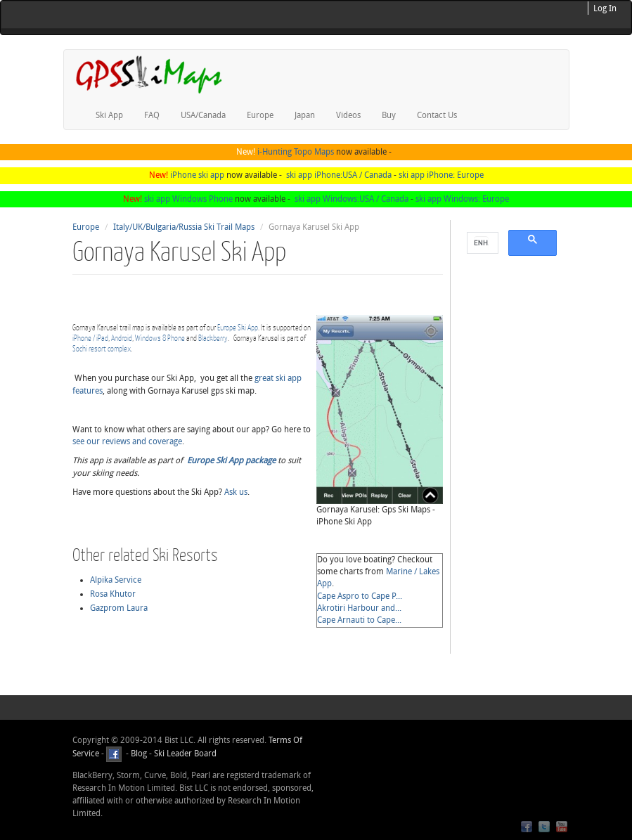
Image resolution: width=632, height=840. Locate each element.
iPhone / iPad (90, 338)
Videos (348, 115)
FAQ (152, 115)
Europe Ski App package (231, 460)
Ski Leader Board (184, 754)
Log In (605, 8)
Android (122, 338)
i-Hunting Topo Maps (296, 152)
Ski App (109, 115)
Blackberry (213, 338)
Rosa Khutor (113, 594)
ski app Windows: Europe (462, 199)
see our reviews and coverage (127, 441)
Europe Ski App (238, 327)
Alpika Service (116, 580)
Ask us (236, 492)
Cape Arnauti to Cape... (359, 620)
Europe (260, 115)
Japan (305, 115)
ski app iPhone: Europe (441, 175)
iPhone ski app (197, 175)
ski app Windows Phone (188, 199)
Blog (139, 754)
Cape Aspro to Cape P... (360, 596)
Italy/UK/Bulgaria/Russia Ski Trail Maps (184, 227)
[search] (481, 243)
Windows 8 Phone (160, 338)
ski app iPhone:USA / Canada (339, 175)
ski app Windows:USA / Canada (352, 199)
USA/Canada (203, 115)
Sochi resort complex (102, 348)
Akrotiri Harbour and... (359, 608)
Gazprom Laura (119, 608)
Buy (389, 115)
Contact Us (437, 115)
